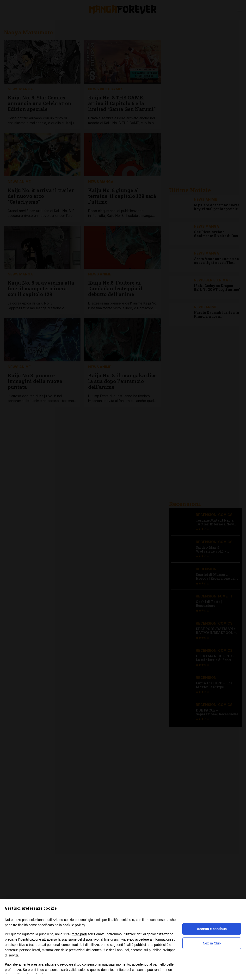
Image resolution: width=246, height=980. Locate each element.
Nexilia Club (212, 943)
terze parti (79, 934)
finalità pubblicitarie (138, 945)
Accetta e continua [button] (212, 929)
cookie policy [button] (74, 925)
